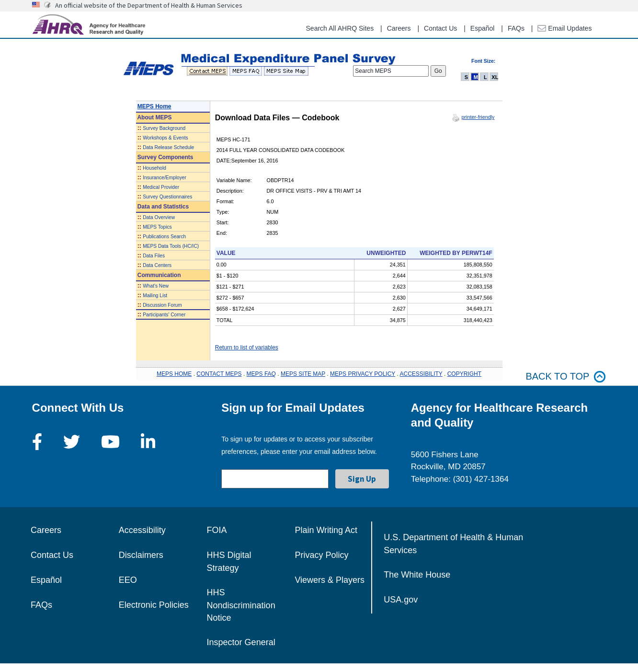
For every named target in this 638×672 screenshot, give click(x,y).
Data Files (154, 256)
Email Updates (564, 28)
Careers (399, 28)
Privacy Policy (321, 555)
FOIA (217, 530)
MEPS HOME (174, 374)
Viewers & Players (330, 580)
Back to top (566, 377)
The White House (417, 575)
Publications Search (164, 237)
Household (154, 168)
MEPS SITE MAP (303, 374)
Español (483, 28)
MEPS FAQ (261, 374)
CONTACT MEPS (219, 374)
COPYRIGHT (464, 374)
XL (495, 77)
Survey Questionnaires (167, 197)
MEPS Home (154, 106)
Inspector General (241, 642)
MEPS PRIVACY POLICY (363, 374)
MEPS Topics (157, 227)
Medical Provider (161, 187)
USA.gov (401, 600)
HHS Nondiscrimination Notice (241, 605)
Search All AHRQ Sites (340, 28)
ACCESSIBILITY (421, 374)
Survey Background (164, 128)
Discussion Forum (162, 305)
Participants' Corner (164, 315)
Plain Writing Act (326, 530)
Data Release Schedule (168, 147)
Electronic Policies (154, 605)
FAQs (516, 28)
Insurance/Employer (165, 178)
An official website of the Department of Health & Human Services (149, 5)
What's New (156, 286)
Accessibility (142, 530)
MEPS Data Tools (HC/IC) (171, 246)
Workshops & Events (165, 138)
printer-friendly (478, 117)
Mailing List (155, 295)
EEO (128, 580)
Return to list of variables (247, 348)
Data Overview (159, 217)
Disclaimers (141, 555)
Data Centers (157, 265)
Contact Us (440, 28)
